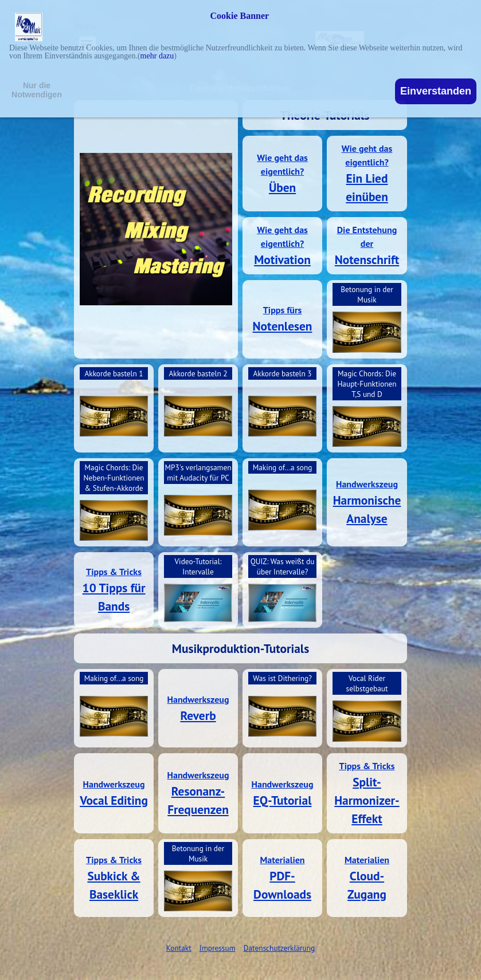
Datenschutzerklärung (279, 948)
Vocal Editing (114, 800)
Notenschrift (367, 259)
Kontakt (179, 948)
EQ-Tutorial (283, 800)
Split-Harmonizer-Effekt (367, 800)
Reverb (198, 715)
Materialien (282, 860)
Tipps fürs (283, 310)
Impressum (217, 948)
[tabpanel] (282, 174)
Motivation (282, 259)
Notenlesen (283, 326)
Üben (282, 187)
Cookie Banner (240, 16)
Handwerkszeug (367, 484)
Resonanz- (198, 791)
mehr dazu (157, 56)
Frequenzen (198, 809)
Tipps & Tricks (114, 572)
